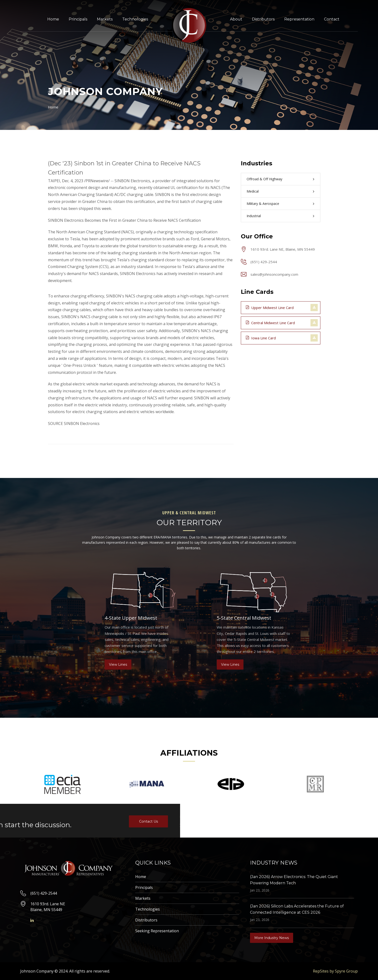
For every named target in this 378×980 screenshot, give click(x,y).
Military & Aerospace (263, 204)
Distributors (263, 19)
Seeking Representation (157, 931)
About (236, 19)
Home (53, 19)
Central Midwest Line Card (270, 322)
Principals (78, 19)
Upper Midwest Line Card (270, 307)
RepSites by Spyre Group (335, 971)
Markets (105, 19)
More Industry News (272, 938)
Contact (332, 19)
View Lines (118, 665)
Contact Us (24, 821)
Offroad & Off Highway (264, 179)
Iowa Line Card (261, 338)
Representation (299, 19)
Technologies (135, 19)
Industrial (254, 216)
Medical (253, 191)
